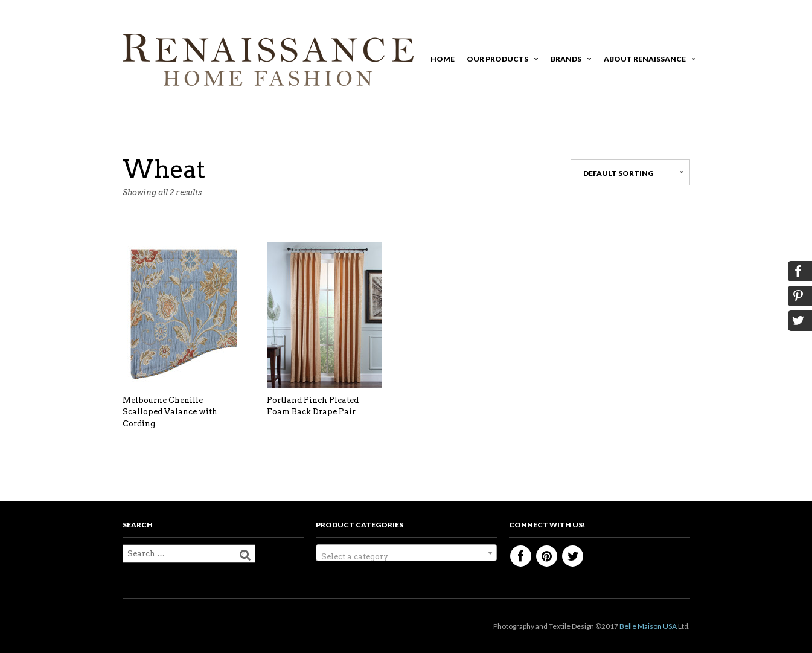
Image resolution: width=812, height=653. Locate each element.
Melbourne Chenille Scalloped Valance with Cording (170, 412)
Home (443, 59)
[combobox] (406, 553)
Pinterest (547, 556)
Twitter (573, 556)
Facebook (521, 556)
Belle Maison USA (648, 626)
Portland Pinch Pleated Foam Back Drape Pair (313, 406)
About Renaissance (648, 61)
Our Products (500, 61)
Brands (569, 61)
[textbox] (406, 557)
